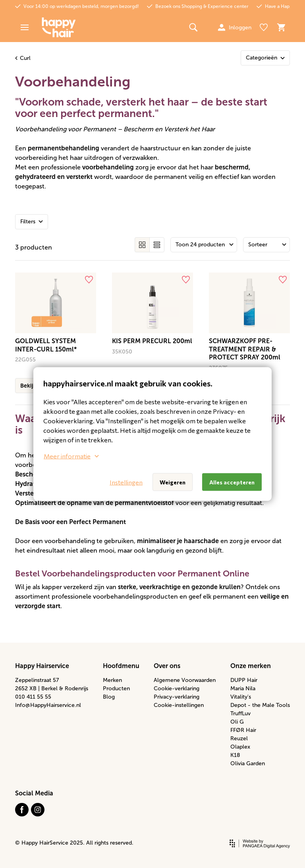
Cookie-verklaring (177, 688)
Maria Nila (243, 688)
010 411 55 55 (33, 697)
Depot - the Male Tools (260, 705)
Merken (112, 680)
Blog (109, 697)
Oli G (237, 722)
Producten (116, 688)
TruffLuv (240, 713)
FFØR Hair (243, 730)
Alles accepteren (232, 482)
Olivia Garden (248, 763)
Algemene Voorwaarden (185, 680)
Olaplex (240, 747)
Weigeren (173, 482)
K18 (235, 755)
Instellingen (126, 482)
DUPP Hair (244, 680)
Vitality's (241, 697)
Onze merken (251, 666)
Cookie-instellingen (179, 705)
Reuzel (239, 738)
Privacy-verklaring (177, 697)
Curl (23, 58)
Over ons (167, 666)
